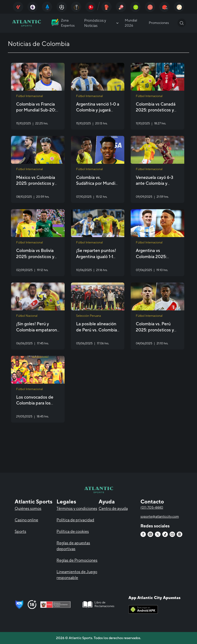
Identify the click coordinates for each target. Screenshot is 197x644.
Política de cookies (73, 531)
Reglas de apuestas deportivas (73, 546)
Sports (20, 531)
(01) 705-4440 (152, 507)
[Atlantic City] (18, 7)
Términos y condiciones (77, 508)
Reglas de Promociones (77, 560)
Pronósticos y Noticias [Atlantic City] (102, 23)
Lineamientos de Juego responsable (77, 575)
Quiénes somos (28, 508)
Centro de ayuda (113, 508)
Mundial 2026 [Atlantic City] (131, 23)
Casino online (26, 520)
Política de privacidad (75, 520)
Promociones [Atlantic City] (159, 23)
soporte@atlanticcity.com (160, 516)
